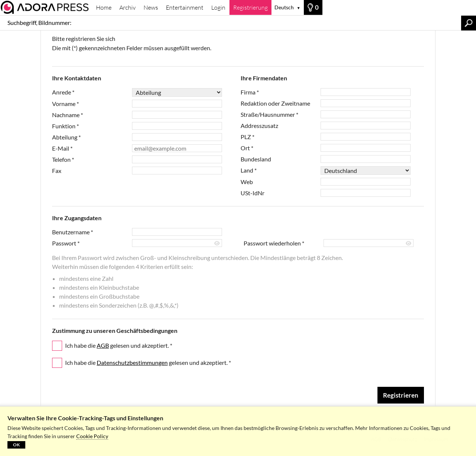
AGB (103, 345)
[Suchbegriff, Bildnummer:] (268, 23)
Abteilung (66, 137)
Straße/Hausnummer (269, 114)
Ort (247, 148)
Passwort (66, 243)
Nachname (67, 115)
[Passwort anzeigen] (217, 243)
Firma (250, 92)
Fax (57, 171)
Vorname (65, 104)
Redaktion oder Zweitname (275, 103)
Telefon (63, 159)
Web (247, 182)
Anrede (63, 92)
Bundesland (256, 159)
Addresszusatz (259, 126)
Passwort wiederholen (274, 243)
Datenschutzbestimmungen (132, 362)
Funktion (65, 126)
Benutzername (73, 232)
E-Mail (62, 148)
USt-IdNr (253, 193)
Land (249, 170)
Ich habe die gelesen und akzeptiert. (119, 345)
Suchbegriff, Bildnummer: (39, 23)
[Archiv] (46, 7)
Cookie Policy (92, 436)
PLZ (247, 137)
